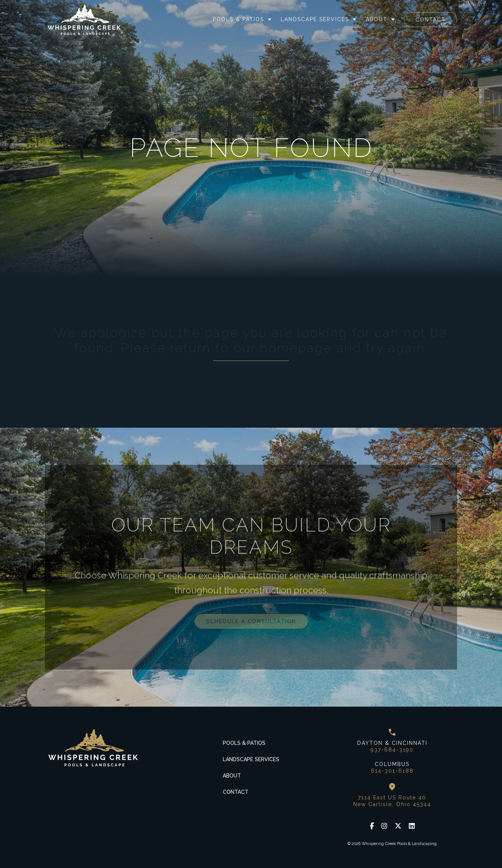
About (376, 19)
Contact (431, 20)
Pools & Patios (238, 19)
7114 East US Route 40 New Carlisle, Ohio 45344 (392, 801)
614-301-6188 (392, 771)
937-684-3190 (392, 750)
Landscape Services (315, 19)
